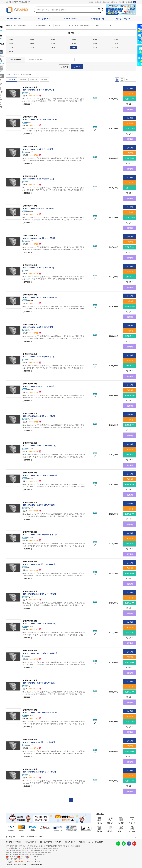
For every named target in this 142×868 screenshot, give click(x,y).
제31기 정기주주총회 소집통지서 (20, 2)
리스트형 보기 (117, 80)
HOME (8, 25)
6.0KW (10, 43)
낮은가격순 (23, 79)
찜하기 (130, 104)
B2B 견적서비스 (44, 19)
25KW (115, 47)
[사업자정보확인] (51, 846)
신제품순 (44, 79)
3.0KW (52, 39)
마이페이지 (106, 2)
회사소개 (9, 842)
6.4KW (31, 43)
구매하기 (130, 94)
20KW (73, 47)
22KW (94, 47)
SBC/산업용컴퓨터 (97, 19)
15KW (31, 47)
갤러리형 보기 (122, 80)
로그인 (91, 2)
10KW (115, 43)
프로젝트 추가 (130, 99)
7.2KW (52, 43)
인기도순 (12, 79)
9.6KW (94, 43)
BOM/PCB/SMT (70, 19)
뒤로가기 (131, 14)
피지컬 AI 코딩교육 (123, 19)
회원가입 (114, 2)
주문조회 (122, 2)
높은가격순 (34, 79)
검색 (99, 9)
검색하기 (77, 67)
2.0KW (10, 39)
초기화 (65, 67)
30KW (10, 51)
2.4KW (31, 39)
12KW (10, 47)
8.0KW (73, 43)
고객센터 (98, 2)
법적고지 (59, 842)
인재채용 (18, 842)
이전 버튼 (136, 835)
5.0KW (115, 39)
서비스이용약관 (31, 842)
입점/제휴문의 (70, 842)
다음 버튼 (136, 837)
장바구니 (131, 2)
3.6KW (73, 39)
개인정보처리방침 (46, 842)
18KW (52, 47)
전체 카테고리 (15, 19)
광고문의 (82, 842)
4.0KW (94, 39)
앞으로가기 (135, 14)
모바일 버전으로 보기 (96, 842)
